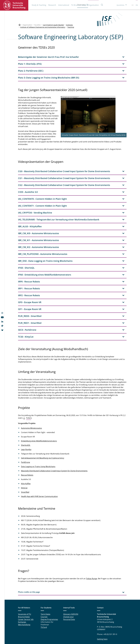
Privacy (70, 636)
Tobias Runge (92, 560)
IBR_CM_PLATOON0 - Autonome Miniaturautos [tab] (43, 236)
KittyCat (24, 469)
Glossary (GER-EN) (71, 596)
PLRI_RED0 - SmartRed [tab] (30, 298)
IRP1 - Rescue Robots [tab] (29, 270)
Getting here (102, 621)
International (64, 5)
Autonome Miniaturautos (31, 410)
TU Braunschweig (78, 5)
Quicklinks (120, 5)
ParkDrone (25, 444)
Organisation (93, 5)
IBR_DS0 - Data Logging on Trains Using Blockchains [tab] (45, 243)
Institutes (69, 25)
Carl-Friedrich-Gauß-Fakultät (53, 25)
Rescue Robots (27, 457)
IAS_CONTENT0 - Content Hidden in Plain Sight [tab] (42, 180)
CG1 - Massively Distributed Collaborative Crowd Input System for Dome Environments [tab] (64, 160)
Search (102, 5)
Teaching (71, 27)
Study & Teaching (39, 5)
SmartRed (25, 474)
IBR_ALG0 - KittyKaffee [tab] (30, 208)
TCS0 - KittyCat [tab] (26, 318)
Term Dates (45, 596)
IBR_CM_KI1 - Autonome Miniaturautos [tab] (38, 222)
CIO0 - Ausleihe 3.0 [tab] (28, 174)
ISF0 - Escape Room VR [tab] (30, 284)
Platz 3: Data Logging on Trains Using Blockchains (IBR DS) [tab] (49, 78)
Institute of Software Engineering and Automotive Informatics (43, 27)
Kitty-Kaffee (26, 465)
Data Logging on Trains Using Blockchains (38, 448)
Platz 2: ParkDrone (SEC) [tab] (31, 71)
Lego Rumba (26, 431)
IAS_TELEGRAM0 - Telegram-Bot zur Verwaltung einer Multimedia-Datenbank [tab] (59, 201)
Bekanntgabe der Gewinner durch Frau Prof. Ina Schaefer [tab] (49, 57)
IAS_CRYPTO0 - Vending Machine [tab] (35, 194)
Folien (29, 400)
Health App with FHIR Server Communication (39, 478)
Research (52, 5)
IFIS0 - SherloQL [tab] (26, 249)
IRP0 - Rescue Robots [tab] (29, 263)
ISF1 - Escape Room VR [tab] (30, 291)
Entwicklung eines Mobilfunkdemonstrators (39, 423)
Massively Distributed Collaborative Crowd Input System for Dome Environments (54, 452)
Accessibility (79, 636)
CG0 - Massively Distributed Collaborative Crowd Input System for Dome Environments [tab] (64, 153)
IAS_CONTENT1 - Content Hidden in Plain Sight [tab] (42, 187)
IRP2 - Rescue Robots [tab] (29, 277)
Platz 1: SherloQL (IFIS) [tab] (30, 64)
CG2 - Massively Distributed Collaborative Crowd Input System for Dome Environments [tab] (64, 167)
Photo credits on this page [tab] (29, 574)
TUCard (44, 609)
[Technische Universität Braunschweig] (20, 25)
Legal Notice (60, 636)
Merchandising (24, 606)
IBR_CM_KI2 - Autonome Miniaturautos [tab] (38, 229)
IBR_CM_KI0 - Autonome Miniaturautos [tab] (38, 215)
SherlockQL (26, 427)
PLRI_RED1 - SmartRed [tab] (30, 305)
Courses (44, 598)
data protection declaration (117, 635)
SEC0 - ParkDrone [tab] (27, 311)
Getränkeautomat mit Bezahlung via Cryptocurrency (43, 440)
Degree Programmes (49, 601)
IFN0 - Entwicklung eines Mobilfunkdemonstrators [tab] (45, 256)
